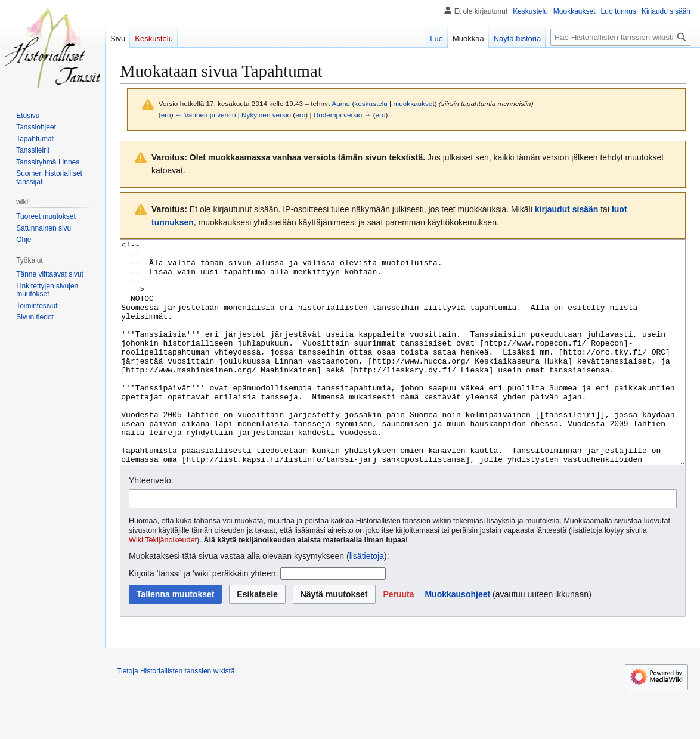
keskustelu (371, 103)
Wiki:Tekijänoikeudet (163, 585)
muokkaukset (414, 103)
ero (166, 115)
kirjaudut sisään (567, 209)
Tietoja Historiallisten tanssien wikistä (176, 716)
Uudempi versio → (343, 115)
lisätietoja (367, 601)
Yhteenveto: (151, 525)
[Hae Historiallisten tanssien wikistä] (620, 37)
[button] (398, 639)
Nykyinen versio (266, 115)
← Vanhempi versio (206, 115)
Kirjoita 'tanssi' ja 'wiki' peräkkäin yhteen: (203, 618)
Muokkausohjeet (457, 639)
